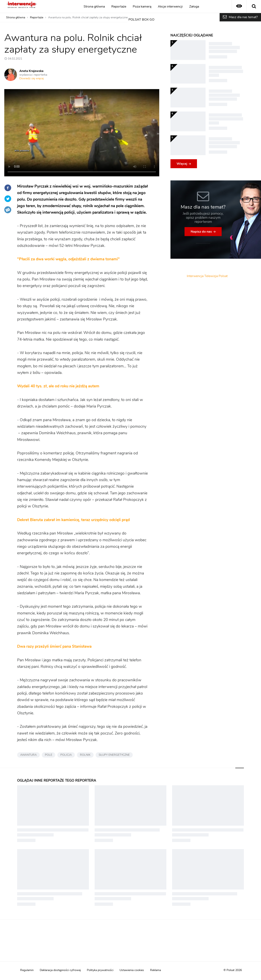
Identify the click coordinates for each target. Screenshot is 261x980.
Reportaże (119, 7)
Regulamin (27, 970)
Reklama (155, 970)
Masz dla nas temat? (243, 17)
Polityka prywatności (100, 970)
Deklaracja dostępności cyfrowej (60, 970)
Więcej (182, 164)
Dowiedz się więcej (32, 78)
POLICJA (66, 755)
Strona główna (94, 7)
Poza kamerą (142, 7)
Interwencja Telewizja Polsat (207, 276)
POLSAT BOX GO (141, 20)
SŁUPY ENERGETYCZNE (114, 755)
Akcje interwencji (170, 7)
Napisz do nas (201, 232)
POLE (49, 755)
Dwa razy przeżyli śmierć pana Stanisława (54, 647)
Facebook (8, 188)
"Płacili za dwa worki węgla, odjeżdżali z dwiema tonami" (68, 259)
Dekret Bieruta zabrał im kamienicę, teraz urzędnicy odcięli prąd (73, 520)
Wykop (8, 210)
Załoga (194, 7)
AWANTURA (28, 755)
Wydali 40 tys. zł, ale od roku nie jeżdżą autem (58, 386)
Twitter (8, 199)
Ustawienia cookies (132, 970)
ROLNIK (85, 755)
